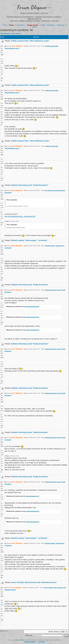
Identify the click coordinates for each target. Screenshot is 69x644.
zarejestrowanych (32, 307)
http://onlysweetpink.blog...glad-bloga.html (20, 216)
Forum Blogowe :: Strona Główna (11, 34)
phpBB (16, 640)
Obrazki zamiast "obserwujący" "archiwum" (29, 240)
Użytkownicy (20, 25)
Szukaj (11, 25)
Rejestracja (60, 25)
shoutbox (42, 642)
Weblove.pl (22, 640)
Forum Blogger (16, 588)
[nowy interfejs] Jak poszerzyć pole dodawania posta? (34, 582)
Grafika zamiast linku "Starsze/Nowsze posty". (30, 41)
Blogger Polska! (32, 25)
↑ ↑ (30, 642)
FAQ (4, 25)
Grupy (42, 25)
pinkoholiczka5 (2, 50)
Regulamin (50, 25)
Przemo (47, 640)
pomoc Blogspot (16, 46)
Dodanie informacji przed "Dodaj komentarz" (30, 185)
